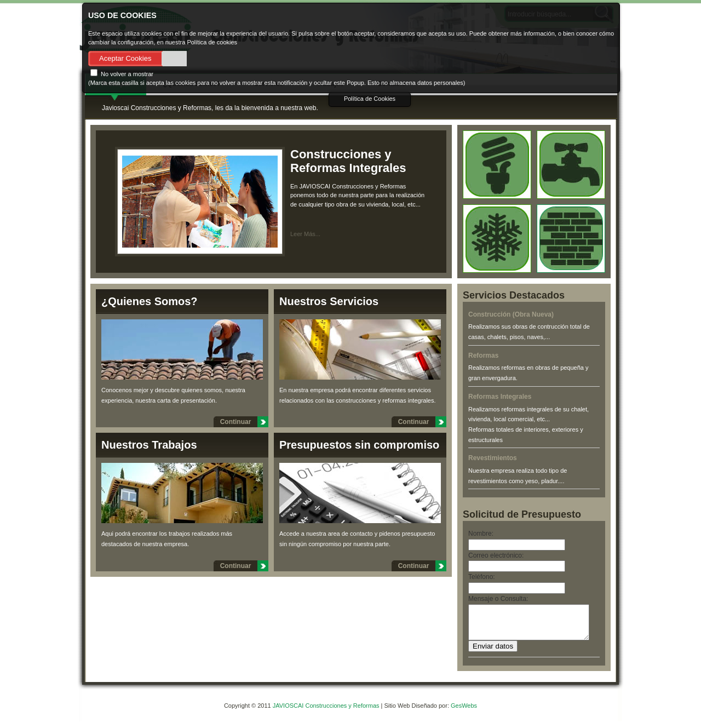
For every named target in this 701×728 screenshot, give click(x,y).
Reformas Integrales (500, 397)
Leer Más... (305, 234)
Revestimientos (493, 458)
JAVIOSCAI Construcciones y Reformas (327, 712)
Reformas (483, 356)
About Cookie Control (94, 13)
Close (572, 13)
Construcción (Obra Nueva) (511, 314)
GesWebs (464, 712)
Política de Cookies (370, 99)
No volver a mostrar (122, 74)
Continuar (236, 422)
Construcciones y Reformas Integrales (348, 161)
